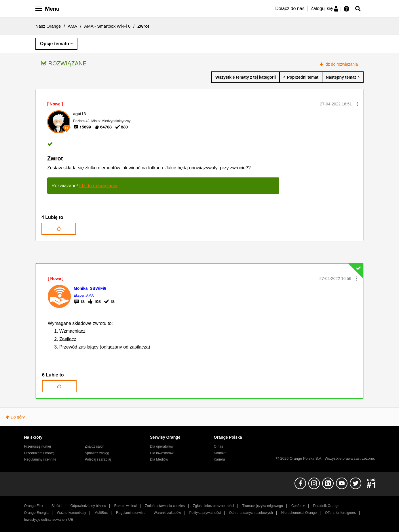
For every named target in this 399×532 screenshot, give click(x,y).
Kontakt (220, 453)
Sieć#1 (57, 506)
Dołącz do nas (290, 8)
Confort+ (298, 506)
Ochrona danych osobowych (251, 513)
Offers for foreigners (340, 513)
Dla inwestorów (162, 453)
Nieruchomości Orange (299, 513)
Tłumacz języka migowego (263, 506)
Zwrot (55, 158)
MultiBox (101, 513)
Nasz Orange (48, 26)
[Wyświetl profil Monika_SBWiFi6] (90, 288)
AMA (73, 26)
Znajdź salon (94, 446)
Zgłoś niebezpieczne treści (214, 506)
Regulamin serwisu (131, 513)
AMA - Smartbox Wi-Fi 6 (107, 26)
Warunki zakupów (167, 513)
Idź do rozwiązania (341, 64)
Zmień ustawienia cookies (165, 506)
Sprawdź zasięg (97, 453)
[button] (357, 104)
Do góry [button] (18, 417)
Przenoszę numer (38, 446)
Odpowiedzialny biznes (88, 506)
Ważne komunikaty (72, 513)
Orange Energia (36, 513)
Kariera (220, 459)
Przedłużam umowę (39, 453)
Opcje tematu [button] (55, 44)
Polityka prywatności (205, 513)
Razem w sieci (126, 506)
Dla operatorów (162, 446)
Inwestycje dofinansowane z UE (49, 520)
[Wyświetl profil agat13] (79, 114)
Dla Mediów (159, 459)
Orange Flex (34, 506)
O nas (219, 446)
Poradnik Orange (326, 506)
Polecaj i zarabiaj (98, 459)
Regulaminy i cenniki (40, 459)
